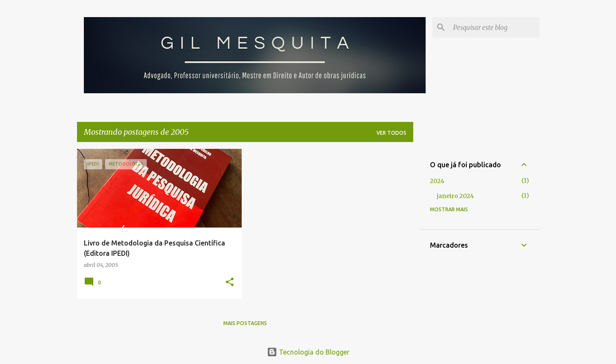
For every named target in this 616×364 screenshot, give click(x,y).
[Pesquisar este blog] (495, 27)
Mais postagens (245, 323)
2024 (437, 181)
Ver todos (391, 133)
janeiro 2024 (455, 196)
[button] (230, 283)
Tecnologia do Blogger (308, 352)
